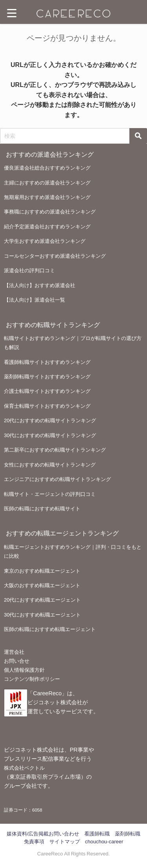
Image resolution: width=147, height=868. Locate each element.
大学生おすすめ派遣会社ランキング (45, 241)
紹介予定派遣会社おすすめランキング (47, 227)
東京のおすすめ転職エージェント (42, 571)
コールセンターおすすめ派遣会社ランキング (55, 256)
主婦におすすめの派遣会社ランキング (47, 183)
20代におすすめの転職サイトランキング (50, 420)
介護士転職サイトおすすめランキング (47, 391)
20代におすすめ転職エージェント (42, 600)
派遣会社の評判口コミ (29, 270)
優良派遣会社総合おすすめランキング (47, 168)
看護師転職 (97, 834)
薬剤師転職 (128, 834)
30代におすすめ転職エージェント (42, 615)
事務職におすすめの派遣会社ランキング (50, 212)
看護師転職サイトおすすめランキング (47, 362)
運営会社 (14, 652)
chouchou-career (104, 842)
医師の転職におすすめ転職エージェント (50, 629)
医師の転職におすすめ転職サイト (42, 509)
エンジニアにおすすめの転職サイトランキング (57, 479)
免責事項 (34, 842)
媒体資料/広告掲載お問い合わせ (43, 834)
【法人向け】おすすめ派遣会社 (40, 285)
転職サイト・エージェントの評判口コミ (50, 494)
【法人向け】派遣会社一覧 (34, 300)
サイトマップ (65, 842)
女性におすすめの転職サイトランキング (50, 465)
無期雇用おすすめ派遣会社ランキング (47, 197)
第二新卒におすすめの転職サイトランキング (55, 450)
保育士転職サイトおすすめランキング (47, 406)
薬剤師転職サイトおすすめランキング (47, 377)
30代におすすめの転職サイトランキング (50, 435)
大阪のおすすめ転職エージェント (42, 585)
